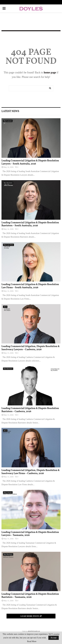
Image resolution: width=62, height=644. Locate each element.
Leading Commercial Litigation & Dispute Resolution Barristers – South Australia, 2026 (30, 224)
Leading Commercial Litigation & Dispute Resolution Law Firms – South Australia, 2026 (30, 286)
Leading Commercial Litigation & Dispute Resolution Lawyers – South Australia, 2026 (30, 162)
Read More (32, 641)
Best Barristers (8, 183)
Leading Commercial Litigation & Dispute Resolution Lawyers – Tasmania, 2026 (30, 534)
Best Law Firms (8, 245)
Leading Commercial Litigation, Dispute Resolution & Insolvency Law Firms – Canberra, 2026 (31, 472)
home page (50, 72)
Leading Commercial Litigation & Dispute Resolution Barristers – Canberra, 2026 (30, 410)
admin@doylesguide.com (34, 631)
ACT (5, 307)
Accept (54, 638)
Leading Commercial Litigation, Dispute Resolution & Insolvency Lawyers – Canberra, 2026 (31, 348)
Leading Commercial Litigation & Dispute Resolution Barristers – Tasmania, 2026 (30, 596)
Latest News (10, 111)
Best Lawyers (8, 121)
